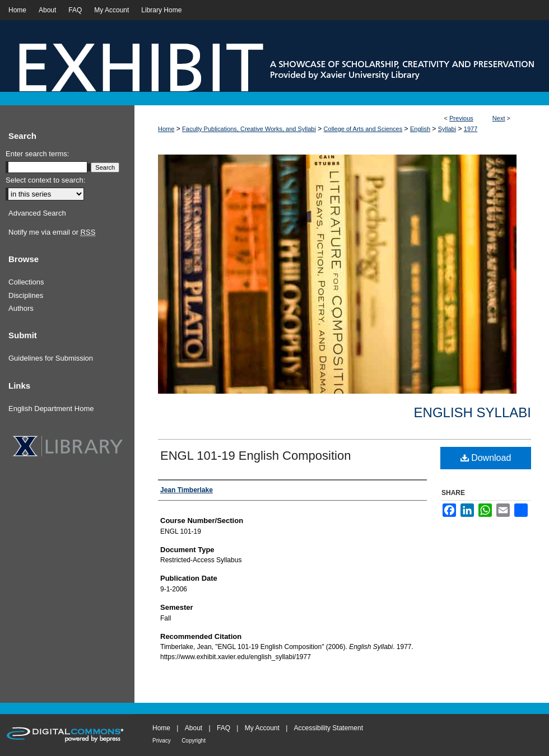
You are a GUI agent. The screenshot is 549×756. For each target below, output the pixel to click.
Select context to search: (45, 180)
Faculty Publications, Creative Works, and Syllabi (249, 129)
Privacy (162, 741)
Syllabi (447, 129)
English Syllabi (473, 412)
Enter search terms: (37, 154)
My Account (262, 728)
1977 (471, 129)
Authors (21, 308)
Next (499, 118)
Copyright (194, 741)
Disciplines (26, 295)
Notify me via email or (52, 232)
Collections (26, 282)
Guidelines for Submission (51, 358)
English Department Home (51, 409)
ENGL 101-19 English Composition (255, 456)
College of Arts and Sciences (363, 129)
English (420, 129)
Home (166, 129)
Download (486, 458)
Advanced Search (37, 213)
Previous (461, 118)
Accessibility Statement (329, 728)
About (194, 728)
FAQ (224, 728)
